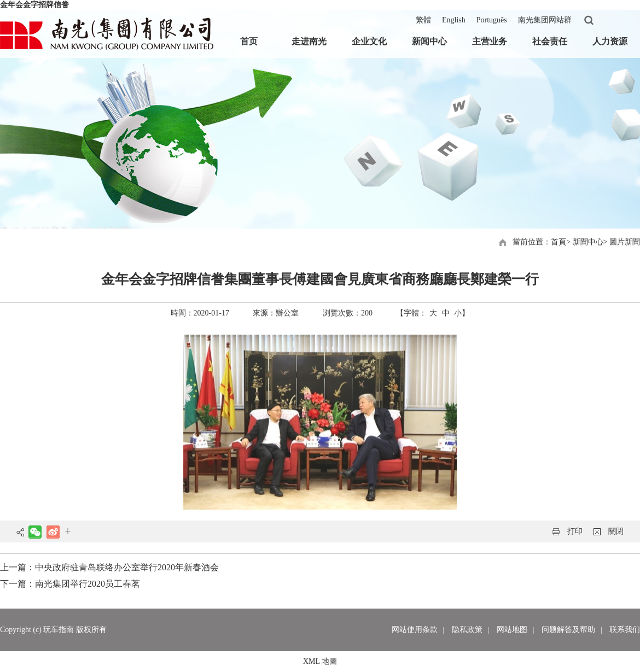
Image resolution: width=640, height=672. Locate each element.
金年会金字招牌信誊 (34, 5)
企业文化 (369, 41)
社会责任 (550, 41)
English (454, 20)
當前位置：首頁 (539, 242)
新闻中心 (429, 41)
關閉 (616, 531)
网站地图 (512, 630)
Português (492, 20)
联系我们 (625, 630)
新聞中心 (588, 242)
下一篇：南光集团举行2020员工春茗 (70, 584)
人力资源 (610, 41)
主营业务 (490, 41)
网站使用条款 (415, 630)
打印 (575, 531)
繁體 (423, 20)
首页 (249, 41)
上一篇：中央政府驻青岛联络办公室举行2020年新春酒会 (109, 567)
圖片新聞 (625, 242)
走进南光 (309, 41)
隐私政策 (467, 630)
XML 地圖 (320, 661)
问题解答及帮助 (568, 630)
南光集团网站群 (545, 20)
